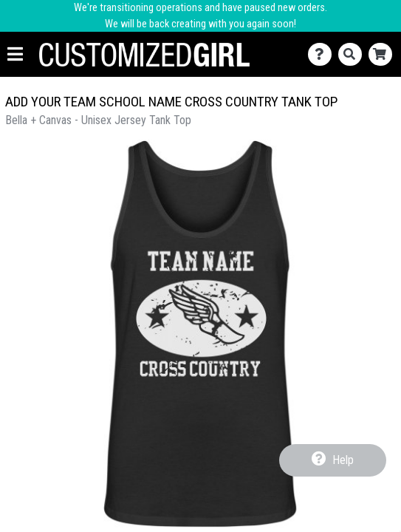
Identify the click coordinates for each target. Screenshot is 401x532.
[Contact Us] (323, 54)
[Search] (353, 54)
